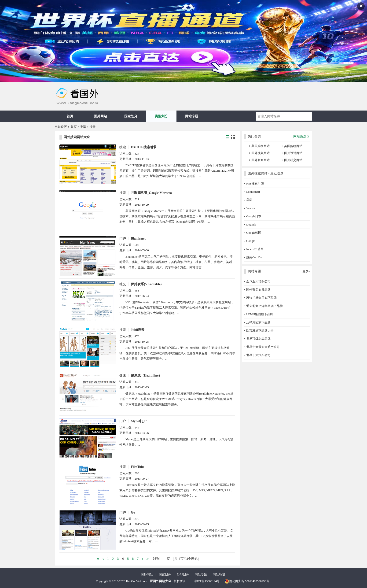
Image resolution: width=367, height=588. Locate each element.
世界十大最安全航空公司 (263, 347)
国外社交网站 (293, 160)
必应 (249, 200)
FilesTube (138, 467)
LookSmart (253, 192)
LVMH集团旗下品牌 (260, 314)
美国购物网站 (261, 146)
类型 (83, 127)
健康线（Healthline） (146, 375)
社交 (123, 284)
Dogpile (251, 224)
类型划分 (161, 116)
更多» (306, 271)
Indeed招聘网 (255, 249)
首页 (70, 116)
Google (251, 241)
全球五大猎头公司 (258, 281)
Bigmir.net (138, 239)
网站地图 (219, 575)
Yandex (251, 208)
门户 (123, 239)
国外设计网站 (293, 153)
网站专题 (192, 116)
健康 (123, 375)
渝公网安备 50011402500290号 (247, 581)
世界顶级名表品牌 (258, 339)
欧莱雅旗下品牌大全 (260, 331)
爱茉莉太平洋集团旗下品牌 (264, 306)
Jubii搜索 (138, 330)
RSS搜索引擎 (255, 183)
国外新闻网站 (261, 160)
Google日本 (254, 216)
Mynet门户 (139, 421)
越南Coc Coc (255, 257)
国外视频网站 (261, 153)
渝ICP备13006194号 (207, 581)
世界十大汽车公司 (258, 355)
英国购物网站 (293, 146)
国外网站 (100, 116)
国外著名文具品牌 (258, 290)
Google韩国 (254, 233)
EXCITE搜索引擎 (144, 147)
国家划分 (131, 116)
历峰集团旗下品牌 (258, 322)
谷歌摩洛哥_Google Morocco (151, 193)
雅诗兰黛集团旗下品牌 (261, 298)
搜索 (92, 127)
